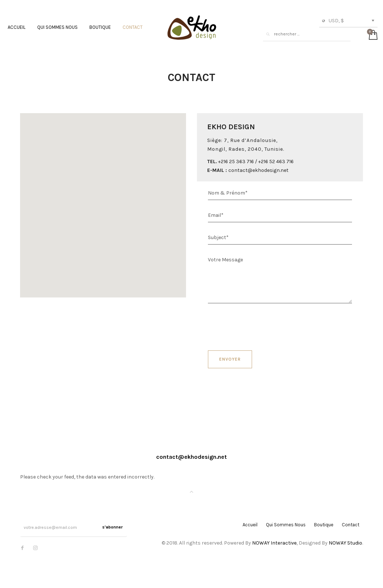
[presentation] (263, 325)
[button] (103, 201)
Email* (216, 215)
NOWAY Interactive (274, 543)
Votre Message (225, 260)
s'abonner (112, 527)
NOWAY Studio (345, 543)
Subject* (218, 237)
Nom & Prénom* (228, 193)
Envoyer (230, 359)
